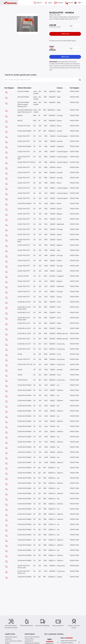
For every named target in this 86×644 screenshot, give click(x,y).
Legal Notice (29, 641)
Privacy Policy (29, 639)
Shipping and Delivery (32, 643)
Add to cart (65, 34)
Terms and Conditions (32, 637)
